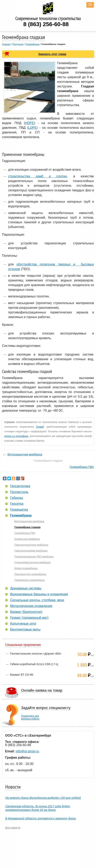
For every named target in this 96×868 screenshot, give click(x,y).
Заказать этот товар (52, 54)
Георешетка (19, 510)
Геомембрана (32, 44)
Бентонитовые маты (25, 629)
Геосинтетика (20, 486)
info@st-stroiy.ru (27, 751)
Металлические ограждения (31, 606)
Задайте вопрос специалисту (46, 708)
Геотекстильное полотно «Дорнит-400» (36, 654)
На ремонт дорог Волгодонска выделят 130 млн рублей (43, 798)
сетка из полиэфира (16, 436)
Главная (6, 44)
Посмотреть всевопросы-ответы (30, 717)
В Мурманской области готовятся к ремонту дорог (41, 818)
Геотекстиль (19, 492)
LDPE (32, 128)
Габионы (17, 498)
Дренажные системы (26, 588)
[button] (90, 5)
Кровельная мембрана (27, 539)
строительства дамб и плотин (37, 176)
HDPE (30, 123)
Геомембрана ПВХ (82, 467)
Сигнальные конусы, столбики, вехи (37, 600)
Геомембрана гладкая (27, 527)
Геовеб (40, 427)
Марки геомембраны (26, 568)
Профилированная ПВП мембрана (34, 557)
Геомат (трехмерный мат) (29, 618)
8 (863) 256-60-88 (46, 24)
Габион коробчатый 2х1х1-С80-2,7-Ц (34, 664)
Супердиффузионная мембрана (33, 562)
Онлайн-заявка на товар (42, 690)
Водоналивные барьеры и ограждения (39, 594)
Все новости (13, 828)
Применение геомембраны (30, 580)
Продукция (18, 44)
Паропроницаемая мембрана (31, 551)
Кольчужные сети (23, 624)
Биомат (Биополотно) (26, 612)
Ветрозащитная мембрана (25, 454)
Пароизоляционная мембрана (31, 545)
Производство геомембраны (30, 574)
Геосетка (17, 504)
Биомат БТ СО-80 (22, 675)
